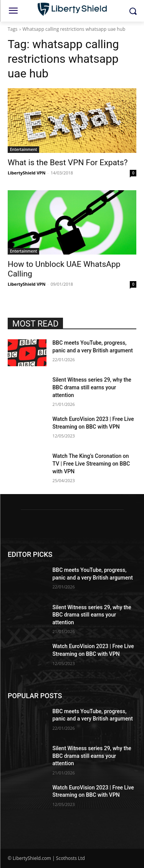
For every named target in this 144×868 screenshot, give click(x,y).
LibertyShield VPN (26, 173)
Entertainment (23, 149)
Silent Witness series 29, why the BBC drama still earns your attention (92, 387)
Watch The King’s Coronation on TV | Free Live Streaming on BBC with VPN (91, 463)
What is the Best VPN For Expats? (68, 163)
